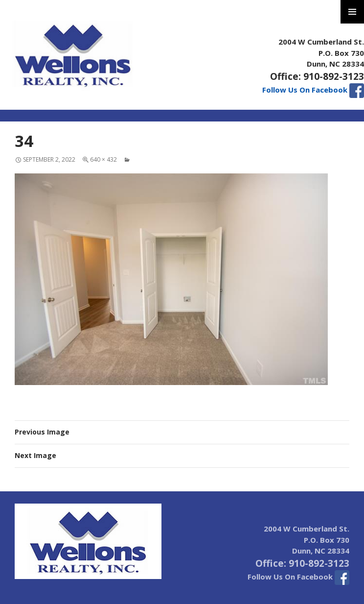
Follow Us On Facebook (313, 90)
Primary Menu (352, 12)
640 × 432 (103, 159)
